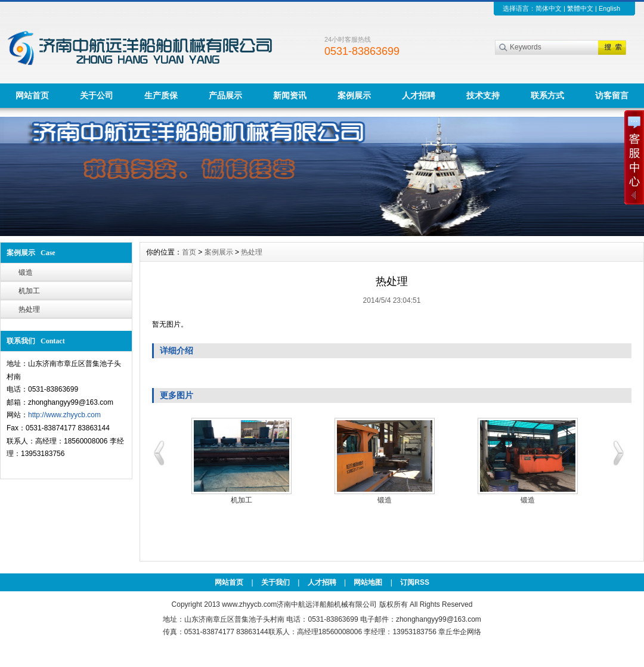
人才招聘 (419, 95)
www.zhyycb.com (249, 604)
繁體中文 (580, 8)
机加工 (29, 291)
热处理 (29, 309)
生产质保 (161, 95)
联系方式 (547, 95)
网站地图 (368, 582)
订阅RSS (415, 582)
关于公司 (97, 95)
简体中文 (549, 8)
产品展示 (225, 95)
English (609, 8)
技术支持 (483, 95)
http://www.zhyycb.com (64, 415)
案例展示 (354, 95)
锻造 (26, 272)
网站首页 (32, 95)
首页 (189, 252)
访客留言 (612, 95)
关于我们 (275, 582)
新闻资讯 (290, 95)
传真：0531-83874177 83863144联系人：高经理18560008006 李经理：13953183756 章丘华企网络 (322, 632)
